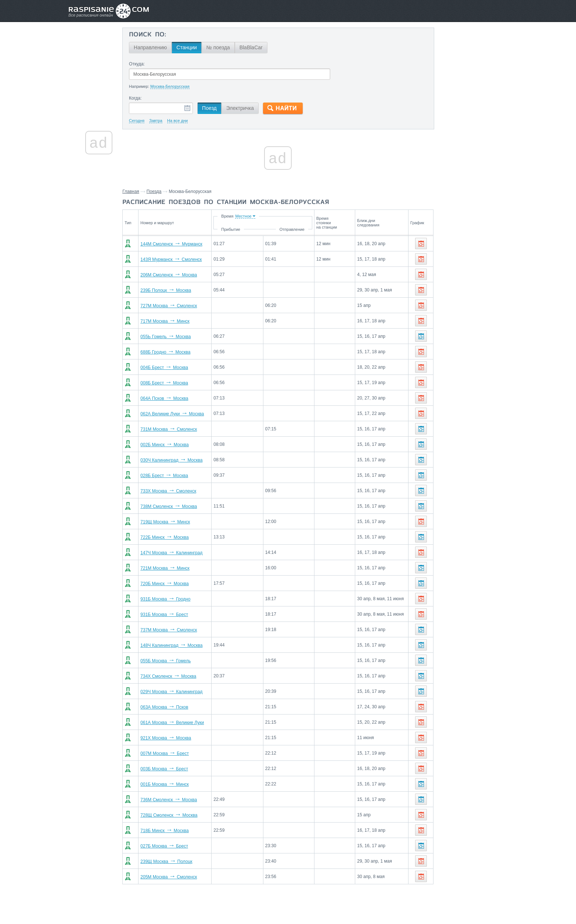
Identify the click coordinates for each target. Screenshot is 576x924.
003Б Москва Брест (175, 769)
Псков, (497, 300)
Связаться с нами (289, 902)
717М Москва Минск (176, 321)
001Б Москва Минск (175, 784)
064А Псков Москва (175, 398)
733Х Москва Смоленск (179, 491)
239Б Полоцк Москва (176, 290)
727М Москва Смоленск (179, 306)
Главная (146, 191)
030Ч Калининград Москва (182, 460)
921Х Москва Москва (176, 738)
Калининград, (436, 300)
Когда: (150, 98)
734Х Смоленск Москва (179, 676)
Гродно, (429, 382)
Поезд (224, 108)
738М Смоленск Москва (179, 506)
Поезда (169, 191)
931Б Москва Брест (175, 615)
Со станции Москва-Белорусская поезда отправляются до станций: (460, 272)
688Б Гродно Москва (176, 352)
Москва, (450, 311)
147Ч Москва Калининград (182, 553)
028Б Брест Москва (175, 476)
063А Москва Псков (175, 707)
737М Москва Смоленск (179, 630)
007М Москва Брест (175, 753)
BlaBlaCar (265, 47)
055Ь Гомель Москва (176, 337)
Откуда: (151, 64)
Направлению (165, 47)
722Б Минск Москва (175, 537)
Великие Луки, (471, 300)
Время (246, 216)
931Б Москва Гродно (176, 599)
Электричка (254, 108)
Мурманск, (490, 311)
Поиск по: (162, 35)
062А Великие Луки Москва (183, 414)
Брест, (471, 289)
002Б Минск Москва (175, 445)
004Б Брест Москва (175, 368)
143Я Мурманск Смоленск (182, 259)
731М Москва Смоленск (179, 429)
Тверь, (468, 311)
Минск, (454, 289)
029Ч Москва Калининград (182, 692)
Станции (201, 47)
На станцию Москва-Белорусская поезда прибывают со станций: (455, 343)
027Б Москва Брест (175, 846)
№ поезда (233, 47)
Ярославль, (456, 322)
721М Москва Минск (176, 568)
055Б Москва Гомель (176, 661)
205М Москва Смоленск (179, 877)
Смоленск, (433, 289)
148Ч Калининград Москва (182, 645)
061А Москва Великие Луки (183, 723)
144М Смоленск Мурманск (182, 244)
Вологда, (431, 322)
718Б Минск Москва (175, 831)
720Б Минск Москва (175, 584)
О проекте (324, 902)
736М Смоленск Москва (179, 800)
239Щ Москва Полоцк (177, 862)
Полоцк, (430, 311)
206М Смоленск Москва (179, 275)
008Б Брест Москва (175, 383)
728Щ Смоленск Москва (179, 815)
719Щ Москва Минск (176, 522)
